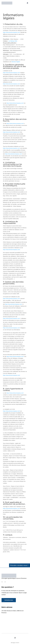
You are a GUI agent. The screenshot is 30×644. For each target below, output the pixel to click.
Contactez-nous (9, 600)
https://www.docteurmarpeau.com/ (12, 32)
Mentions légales (16, 62)
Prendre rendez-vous (19, 565)
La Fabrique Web (13, 41)
